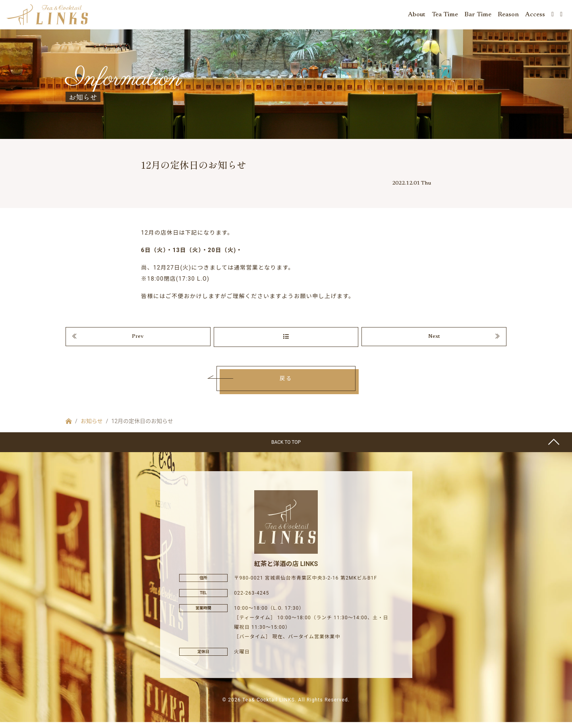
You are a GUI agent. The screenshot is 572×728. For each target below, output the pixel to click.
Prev (138, 342)
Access (535, 16)
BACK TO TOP (286, 449)
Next (434, 342)
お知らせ (92, 428)
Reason (508, 16)
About (417, 16)
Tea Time (445, 16)
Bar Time (478, 16)
